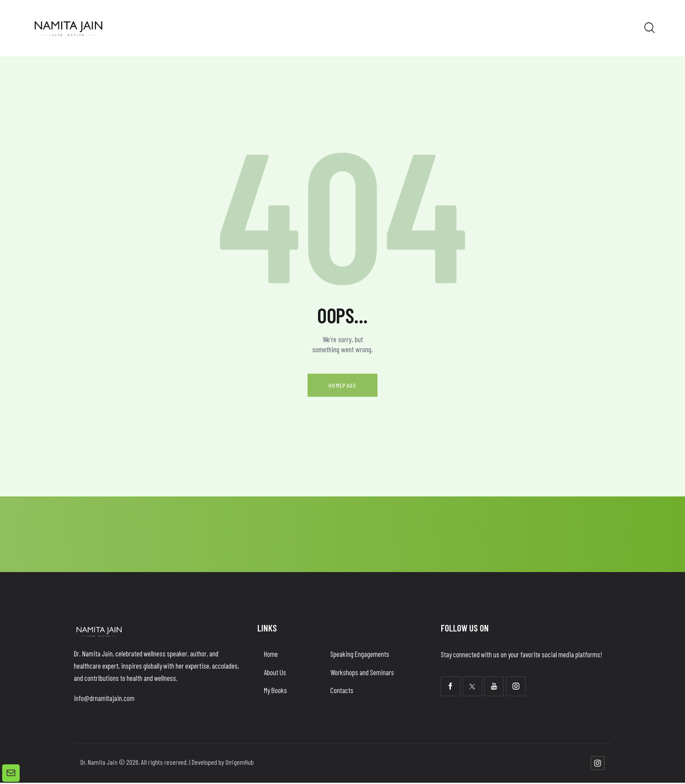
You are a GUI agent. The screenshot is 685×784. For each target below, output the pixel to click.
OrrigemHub (240, 763)
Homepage (342, 386)
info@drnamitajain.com (104, 699)
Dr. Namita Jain (99, 763)
